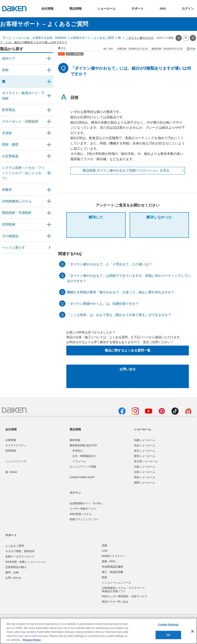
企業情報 (11, 440)
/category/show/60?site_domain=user (49, 190)
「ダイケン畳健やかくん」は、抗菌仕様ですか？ (103, 304)
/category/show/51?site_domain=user (49, 201)
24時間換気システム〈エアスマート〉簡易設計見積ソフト (125, 590)
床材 (5, 70)
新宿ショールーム (145, 456)
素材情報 (75, 440)
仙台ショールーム (145, 445)
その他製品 (10, 236)
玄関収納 (9, 224)
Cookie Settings (168, 625)
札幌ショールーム (145, 440)
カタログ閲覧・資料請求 (20, 551)
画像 (105, 545)
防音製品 (9, 110)
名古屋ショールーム (146, 461)
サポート (11, 535)
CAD (105, 551)
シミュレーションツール (116, 583)
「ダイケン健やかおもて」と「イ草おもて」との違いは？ (109, 264)
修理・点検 (12, 572)
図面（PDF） (110, 561)
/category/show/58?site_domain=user (49, 236)
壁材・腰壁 (10, 145)
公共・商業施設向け (84, 456)
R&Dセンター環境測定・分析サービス (125, 596)
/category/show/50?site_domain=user (49, 110)
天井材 (7, 133)
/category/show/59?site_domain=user (49, 70)
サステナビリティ (16, 445)
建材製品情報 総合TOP (83, 445)
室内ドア (9, 59)
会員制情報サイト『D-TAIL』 (87, 503)
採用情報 (11, 451)
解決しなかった (159, 217)
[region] (98, 631)
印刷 (193, 49)
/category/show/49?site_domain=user (49, 133)
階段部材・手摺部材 (17, 213)
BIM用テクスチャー (114, 556)
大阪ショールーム (145, 467)
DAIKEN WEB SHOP (82, 477)
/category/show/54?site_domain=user (49, 122)
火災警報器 (10, 156)
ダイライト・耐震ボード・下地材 (23, 96)
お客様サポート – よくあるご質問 (92, 38)
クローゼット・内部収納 (20, 121)
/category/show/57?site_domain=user (49, 213)
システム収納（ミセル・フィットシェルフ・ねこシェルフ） (23, 173)
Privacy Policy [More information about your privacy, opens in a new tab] (32, 640)
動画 (105, 577)
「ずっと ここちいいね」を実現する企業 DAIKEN (33, 38)
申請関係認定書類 (112, 567)
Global (11, 472)
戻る (63, 48)
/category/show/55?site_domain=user (49, 173)
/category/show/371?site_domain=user (49, 59)
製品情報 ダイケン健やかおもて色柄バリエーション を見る (126, 170)
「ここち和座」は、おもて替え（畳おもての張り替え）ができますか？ (119, 315)
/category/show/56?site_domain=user (49, 224)
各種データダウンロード (20, 556)
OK (168, 635)
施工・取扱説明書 (112, 572)
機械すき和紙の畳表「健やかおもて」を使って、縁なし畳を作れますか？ (121, 292)
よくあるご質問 (15, 546)
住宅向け (78, 451)
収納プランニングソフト (84, 519)
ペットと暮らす (13, 247)
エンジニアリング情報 (83, 467)
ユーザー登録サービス (83, 509)
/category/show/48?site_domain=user (49, 96)
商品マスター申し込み (115, 602)
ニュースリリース (16, 461)
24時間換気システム (17, 201)
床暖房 (7, 190)
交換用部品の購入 (16, 567)
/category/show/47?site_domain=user (49, 145)
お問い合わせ (13, 578)
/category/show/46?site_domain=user (49, 82)
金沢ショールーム (145, 451)
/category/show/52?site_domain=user (49, 156)
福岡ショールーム (145, 483)
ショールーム (142, 429)
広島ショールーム (145, 472)
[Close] (193, 631)
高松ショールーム (145, 477)
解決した (96, 217)
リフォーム (79, 461)
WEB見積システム (81, 514)
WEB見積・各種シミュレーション (26, 562)
